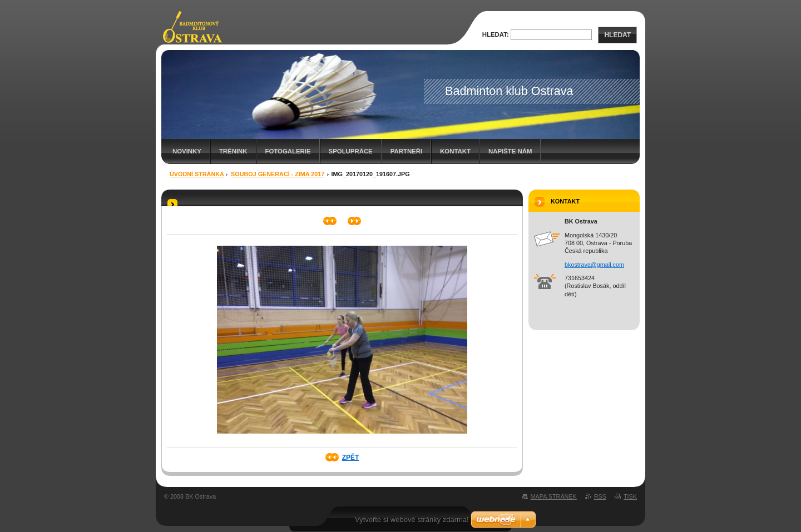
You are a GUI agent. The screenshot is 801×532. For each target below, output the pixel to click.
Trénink (233, 151)
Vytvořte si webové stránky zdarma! (412, 519)
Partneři (406, 151)
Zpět (351, 458)
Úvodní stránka (197, 174)
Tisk (630, 496)
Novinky (187, 151)
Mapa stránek (554, 496)
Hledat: (496, 34)
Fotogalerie (288, 151)
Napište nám (510, 151)
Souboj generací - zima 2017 (278, 174)
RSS (600, 496)
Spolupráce (351, 151)
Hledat (617, 35)
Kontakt (455, 151)
